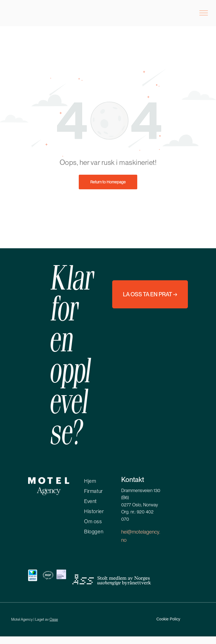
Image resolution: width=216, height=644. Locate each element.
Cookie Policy (168, 619)
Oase (54, 619)
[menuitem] (107, 480)
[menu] (204, 13)
